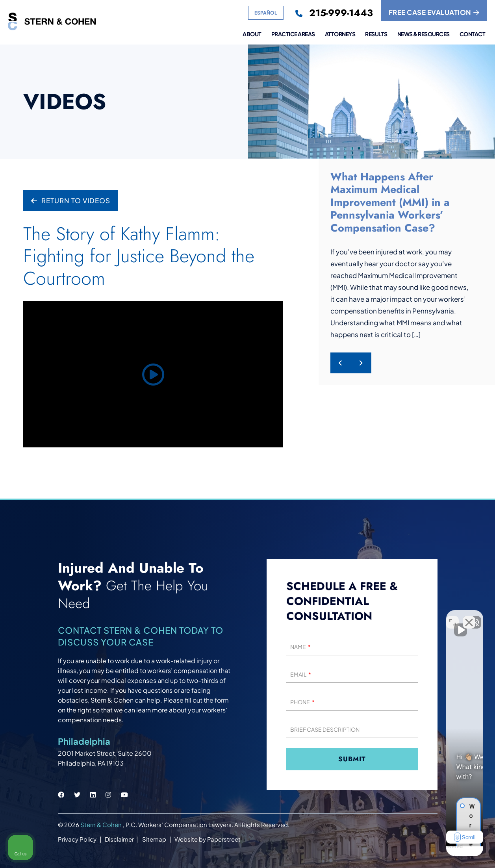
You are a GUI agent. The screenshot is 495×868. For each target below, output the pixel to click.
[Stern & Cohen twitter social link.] (77, 795)
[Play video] (153, 374)
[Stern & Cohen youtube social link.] (124, 795)
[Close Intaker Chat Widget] (469, 616)
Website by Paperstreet (208, 839)
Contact (473, 34)
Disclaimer (119, 839)
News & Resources (424, 34)
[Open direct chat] (452, 616)
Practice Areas (293, 34)
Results (376, 34)
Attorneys (340, 34)
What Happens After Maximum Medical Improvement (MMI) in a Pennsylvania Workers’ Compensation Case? (390, 202)
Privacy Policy (77, 839)
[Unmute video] (356, 616)
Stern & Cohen (102, 824)
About (252, 34)
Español (266, 13)
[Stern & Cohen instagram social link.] (108, 795)
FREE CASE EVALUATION (434, 12)
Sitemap (154, 839)
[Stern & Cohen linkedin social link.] (93, 795)
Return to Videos (71, 200)
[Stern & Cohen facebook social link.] (61, 795)
